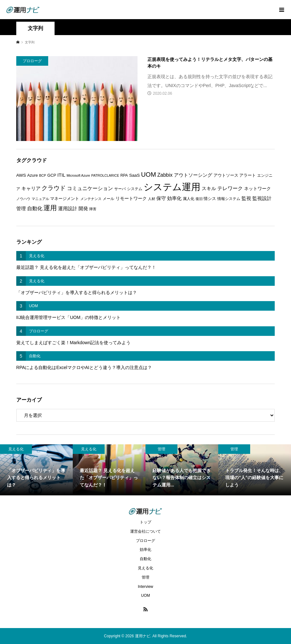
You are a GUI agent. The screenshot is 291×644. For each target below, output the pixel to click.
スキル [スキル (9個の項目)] (209, 189)
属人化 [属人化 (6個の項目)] (189, 199)
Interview (145, 587)
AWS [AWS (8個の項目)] (21, 175)
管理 (145, 577)
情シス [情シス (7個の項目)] (210, 199)
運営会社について (145, 531)
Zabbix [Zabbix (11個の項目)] (165, 175)
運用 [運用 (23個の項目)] (50, 208)
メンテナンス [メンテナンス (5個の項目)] (91, 199)
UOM (145, 596)
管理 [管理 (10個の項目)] (21, 208)
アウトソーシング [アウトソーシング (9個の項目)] (193, 175)
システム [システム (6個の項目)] (135, 189)
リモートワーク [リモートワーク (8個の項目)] (131, 199)
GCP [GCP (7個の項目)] (52, 175)
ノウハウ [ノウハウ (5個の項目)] (23, 199)
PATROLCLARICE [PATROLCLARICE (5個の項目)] (105, 175)
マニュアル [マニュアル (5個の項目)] (40, 199)
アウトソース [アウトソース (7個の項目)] (226, 175)
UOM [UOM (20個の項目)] (149, 174)
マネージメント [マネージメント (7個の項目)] (65, 199)
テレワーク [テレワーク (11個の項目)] (230, 188)
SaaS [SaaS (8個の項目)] (134, 175)
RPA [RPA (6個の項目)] (124, 175)
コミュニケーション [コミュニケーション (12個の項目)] (90, 188)
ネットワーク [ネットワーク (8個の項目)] (257, 189)
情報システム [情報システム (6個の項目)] (229, 199)
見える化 (145, 568)
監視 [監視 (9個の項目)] (246, 198)
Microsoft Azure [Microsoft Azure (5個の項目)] (78, 175)
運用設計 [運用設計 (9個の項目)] (68, 209)
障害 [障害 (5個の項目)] (93, 209)
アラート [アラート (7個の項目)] (248, 175)
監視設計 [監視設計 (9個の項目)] (262, 198)
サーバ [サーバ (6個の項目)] (120, 189)
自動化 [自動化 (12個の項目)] (35, 208)
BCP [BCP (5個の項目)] (42, 175)
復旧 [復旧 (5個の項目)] (199, 199)
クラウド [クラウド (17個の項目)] (54, 188)
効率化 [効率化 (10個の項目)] (174, 198)
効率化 (145, 550)
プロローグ (145, 541)
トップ (145, 522)
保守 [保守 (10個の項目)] (161, 198)
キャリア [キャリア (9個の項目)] (31, 189)
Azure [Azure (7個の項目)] (32, 175)
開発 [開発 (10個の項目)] (83, 208)
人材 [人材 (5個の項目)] (152, 199)
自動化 (145, 559)
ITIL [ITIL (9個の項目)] (61, 175)
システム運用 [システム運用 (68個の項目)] (172, 187)
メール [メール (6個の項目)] (108, 199)
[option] (36, 470)
